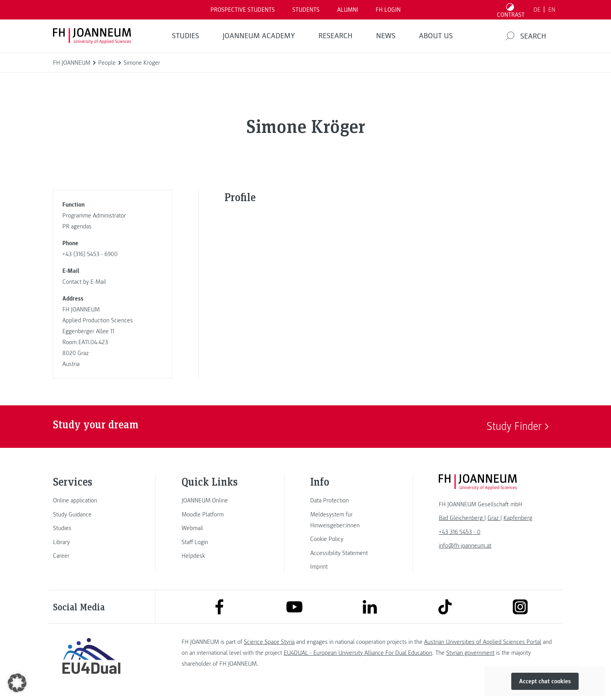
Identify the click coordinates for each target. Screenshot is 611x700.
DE (537, 10)
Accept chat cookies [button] (545, 681)
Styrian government (470, 653)
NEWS (386, 36)
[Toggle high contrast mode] (511, 10)
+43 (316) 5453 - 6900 (90, 254)
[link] (91, 500)
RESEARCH (336, 36)
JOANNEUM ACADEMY (259, 36)
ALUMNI (348, 10)
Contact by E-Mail (84, 282)
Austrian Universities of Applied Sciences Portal (483, 642)
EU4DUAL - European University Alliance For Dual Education (358, 653)
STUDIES (185, 36)
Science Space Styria (269, 642)
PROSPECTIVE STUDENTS (243, 10)
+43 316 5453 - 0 (460, 532)
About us (436, 36)
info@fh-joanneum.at (465, 546)
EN (552, 10)
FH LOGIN (388, 10)
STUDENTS (306, 10)
